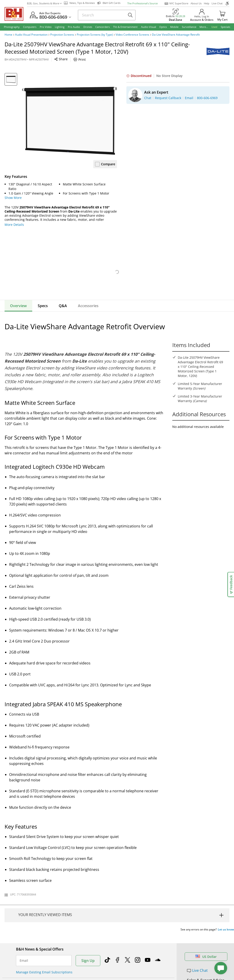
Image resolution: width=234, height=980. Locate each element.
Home (8, 35)
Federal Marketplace (137, 968)
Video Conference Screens (132, 35)
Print (80, 59)
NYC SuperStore (176, 3)
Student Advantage (136, 975)
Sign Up (88, 935)
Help (207, 3)
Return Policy (26, 968)
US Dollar (206, 931)
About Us (196, 3)
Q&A (63, 306)
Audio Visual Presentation (31, 35)
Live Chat (217, 3)
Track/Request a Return (34, 975)
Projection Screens (62, 35)
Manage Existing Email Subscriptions (44, 947)
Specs (43, 306)
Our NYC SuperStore (84, 975)
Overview (18, 306)
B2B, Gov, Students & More (44, 3)
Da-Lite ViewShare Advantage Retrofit (176, 35)
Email (24, 935)
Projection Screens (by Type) (95, 35)
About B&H (77, 968)
